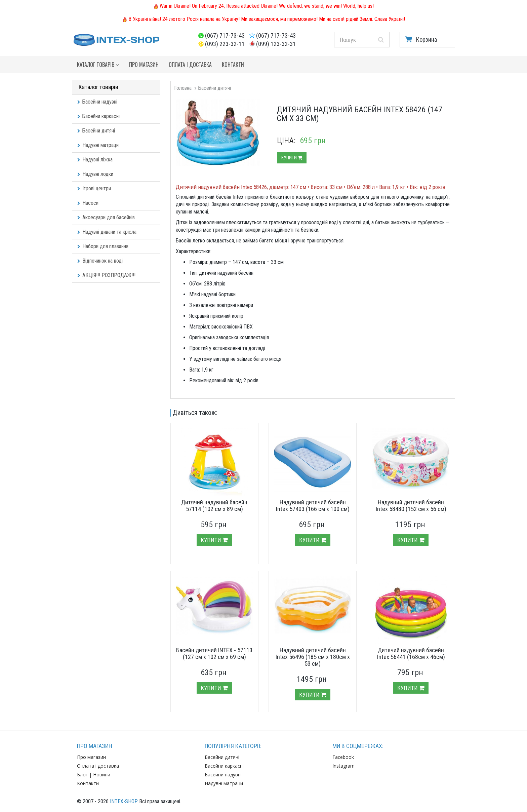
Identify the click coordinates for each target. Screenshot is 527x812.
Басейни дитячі (96, 131)
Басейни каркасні (98, 116)
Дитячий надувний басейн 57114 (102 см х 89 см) (214, 506)
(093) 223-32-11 (225, 44)
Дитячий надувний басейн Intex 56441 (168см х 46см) (411, 653)
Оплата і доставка (190, 65)
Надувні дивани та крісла (107, 232)
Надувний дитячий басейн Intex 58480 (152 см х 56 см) (411, 506)
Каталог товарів (98, 65)
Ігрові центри (94, 188)
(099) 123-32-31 (276, 44)
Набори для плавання (103, 246)
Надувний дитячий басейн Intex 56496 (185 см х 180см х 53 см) (313, 657)
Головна (183, 88)
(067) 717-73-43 (225, 35)
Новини (102, 775)
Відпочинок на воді (100, 261)
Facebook (343, 757)
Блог (82, 775)
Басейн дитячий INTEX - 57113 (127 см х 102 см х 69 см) (214, 653)
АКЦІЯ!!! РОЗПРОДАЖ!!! (106, 275)
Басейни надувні (97, 102)
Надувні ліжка (95, 160)
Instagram (343, 766)
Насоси (88, 203)
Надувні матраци (98, 145)
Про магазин (144, 65)
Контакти (233, 65)
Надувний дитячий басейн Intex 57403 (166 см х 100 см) (313, 506)
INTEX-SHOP (124, 801)
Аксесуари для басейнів (106, 217)
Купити (292, 158)
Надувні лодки (95, 174)
